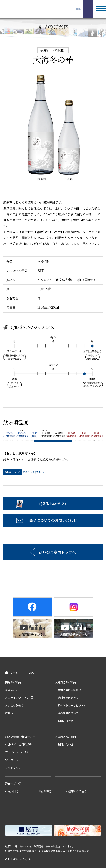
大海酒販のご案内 (65, 737)
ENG (87, 9)
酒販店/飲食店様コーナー (20, 737)
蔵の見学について (68, 713)
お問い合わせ (65, 721)
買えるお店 (12, 690)
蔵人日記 (13, 791)
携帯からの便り (78, 791)
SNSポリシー (13, 760)
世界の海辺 (45, 791)
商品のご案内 (13, 682)
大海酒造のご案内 (65, 682)
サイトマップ (13, 768)
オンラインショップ (17, 698)
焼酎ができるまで (68, 698)
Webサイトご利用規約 (18, 744)
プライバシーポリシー (18, 752)
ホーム (14, 673)
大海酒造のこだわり (69, 690)
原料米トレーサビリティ (72, 705)
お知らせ (10, 713)
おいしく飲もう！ (35, 472)
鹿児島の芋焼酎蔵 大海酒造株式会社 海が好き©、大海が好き (34, 9)
